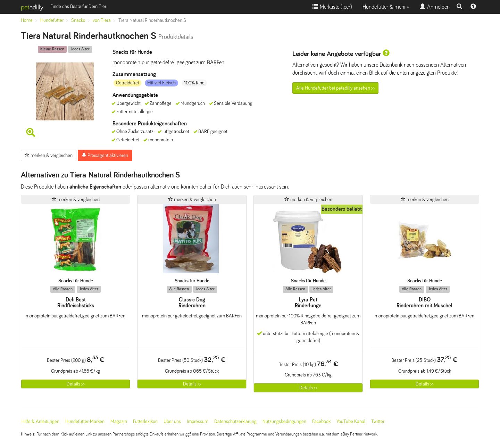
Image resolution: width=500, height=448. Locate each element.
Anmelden (435, 7)
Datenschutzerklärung (235, 421)
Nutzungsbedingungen (284, 421)
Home (27, 20)
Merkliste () (332, 7)
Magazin (119, 421)
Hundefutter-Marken (85, 421)
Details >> (76, 384)
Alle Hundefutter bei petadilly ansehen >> (335, 88)
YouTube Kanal (351, 421)
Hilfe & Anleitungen (40, 421)
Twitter (378, 421)
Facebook (321, 421)
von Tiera (102, 20)
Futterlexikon (145, 421)
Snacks (78, 20)
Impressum (198, 421)
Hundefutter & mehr (386, 7)
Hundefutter (52, 20)
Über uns (172, 421)
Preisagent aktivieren (105, 155)
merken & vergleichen (49, 155)
